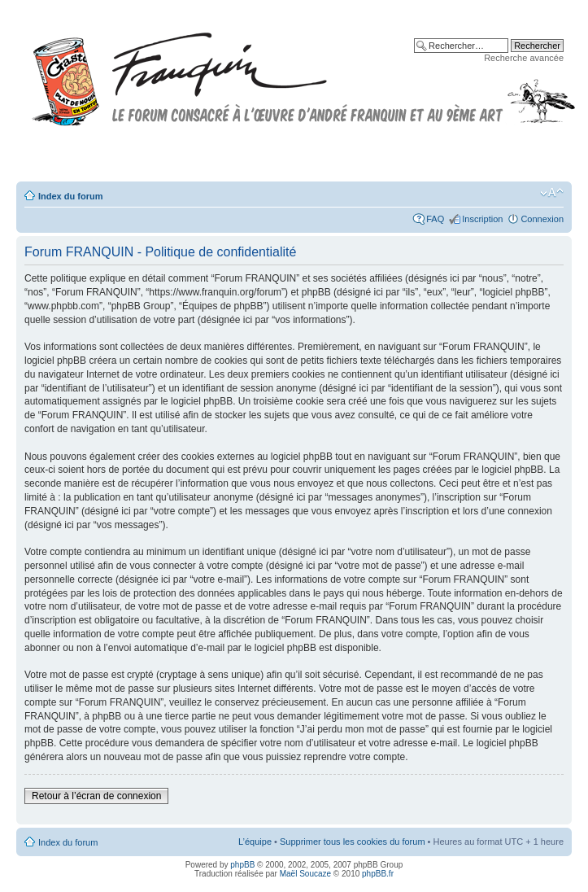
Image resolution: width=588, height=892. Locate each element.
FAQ (435, 219)
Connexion (542, 219)
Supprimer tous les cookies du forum (353, 842)
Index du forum (70, 196)
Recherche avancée (524, 58)
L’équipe (255, 842)
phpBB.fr (378, 874)
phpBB (242, 865)
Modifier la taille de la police (552, 193)
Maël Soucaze (305, 874)
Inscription (482, 219)
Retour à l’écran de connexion (96, 796)
